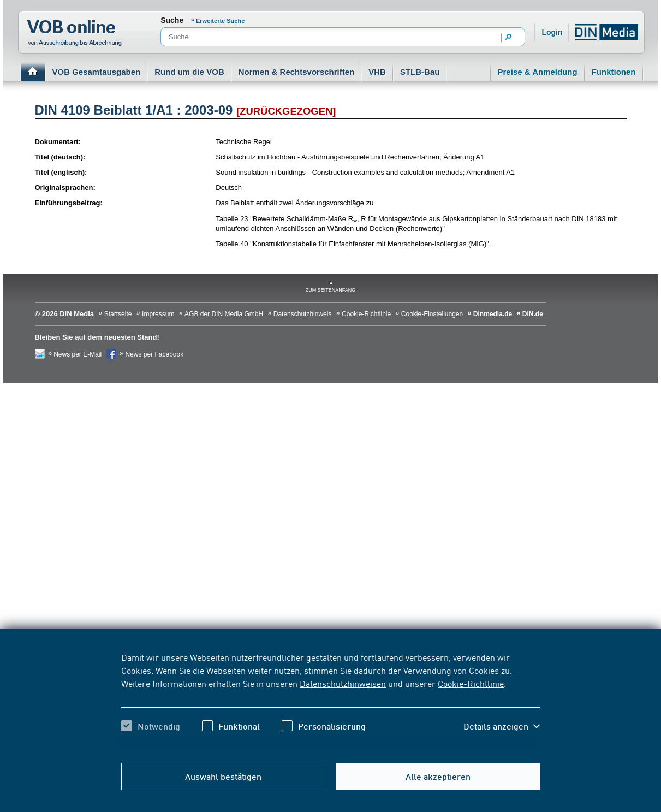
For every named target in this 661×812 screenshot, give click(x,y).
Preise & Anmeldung (538, 72)
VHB (377, 72)
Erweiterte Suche (220, 21)
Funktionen (614, 72)
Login (552, 32)
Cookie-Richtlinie (471, 683)
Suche (172, 20)
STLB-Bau (420, 72)
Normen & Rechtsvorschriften (297, 72)
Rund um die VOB (189, 72)
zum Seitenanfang (331, 290)
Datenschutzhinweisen (343, 683)
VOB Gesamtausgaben (97, 72)
